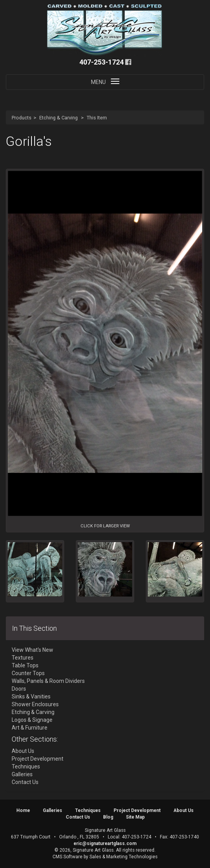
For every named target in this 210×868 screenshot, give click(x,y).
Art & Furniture (30, 728)
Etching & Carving (59, 118)
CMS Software (67, 857)
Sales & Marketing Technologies (123, 857)
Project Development (38, 759)
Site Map (135, 817)
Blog (108, 817)
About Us (23, 751)
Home (23, 810)
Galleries (22, 774)
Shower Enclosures (35, 704)
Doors (19, 689)
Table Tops (25, 665)
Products (22, 118)
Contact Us (25, 782)
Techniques (26, 766)
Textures (23, 658)
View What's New (32, 650)
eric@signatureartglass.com (105, 843)
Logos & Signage (32, 720)
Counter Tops (28, 673)
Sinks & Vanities (31, 696)
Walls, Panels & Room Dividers (48, 681)
